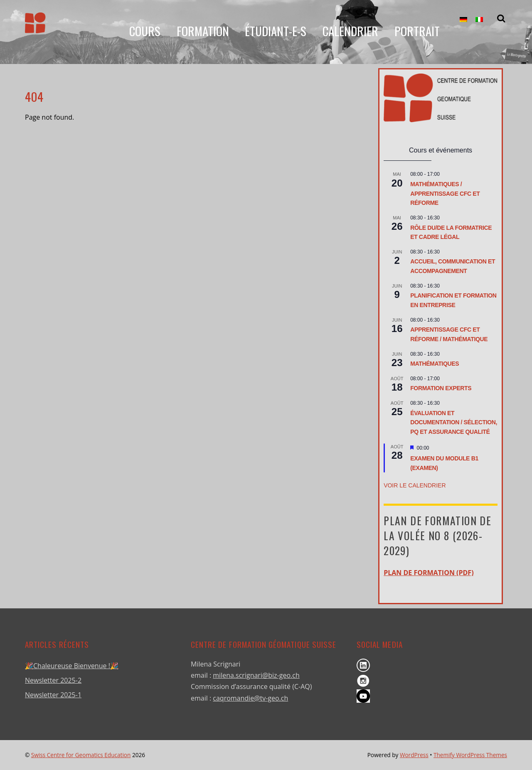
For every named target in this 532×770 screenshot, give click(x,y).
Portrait (417, 31)
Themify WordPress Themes (470, 755)
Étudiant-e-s (276, 31)
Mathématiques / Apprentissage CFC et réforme (445, 193)
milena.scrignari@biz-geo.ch (256, 675)
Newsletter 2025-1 (53, 695)
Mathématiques (435, 364)
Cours (144, 31)
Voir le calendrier (415, 485)
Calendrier (350, 31)
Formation (202, 31)
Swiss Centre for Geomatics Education (81, 755)
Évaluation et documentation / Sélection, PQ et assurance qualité (454, 422)
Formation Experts (441, 388)
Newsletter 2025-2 (53, 680)
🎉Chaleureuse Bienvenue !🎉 (72, 666)
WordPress (414, 755)
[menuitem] (463, 20)
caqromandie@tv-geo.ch (250, 698)
